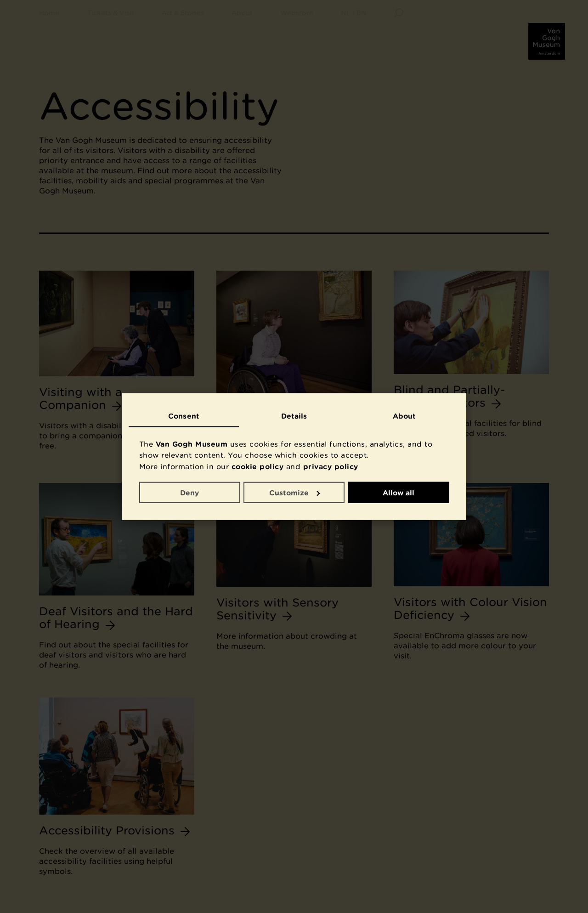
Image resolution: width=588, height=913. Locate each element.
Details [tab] (294, 416)
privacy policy (331, 466)
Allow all (399, 492)
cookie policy (258, 466)
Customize (294, 492)
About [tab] (404, 416)
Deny (189, 492)
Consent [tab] (184, 416)
